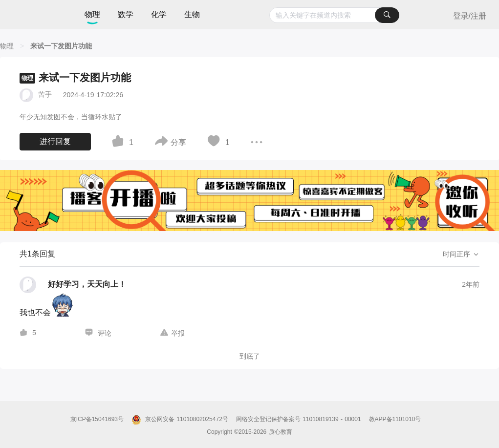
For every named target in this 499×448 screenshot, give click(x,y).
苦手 (45, 94)
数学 (126, 14)
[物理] (7, 46)
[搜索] (387, 15)
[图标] (119, 143)
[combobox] (334, 15)
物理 (92, 14)
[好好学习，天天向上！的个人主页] (73, 285)
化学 (159, 14)
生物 (192, 14)
